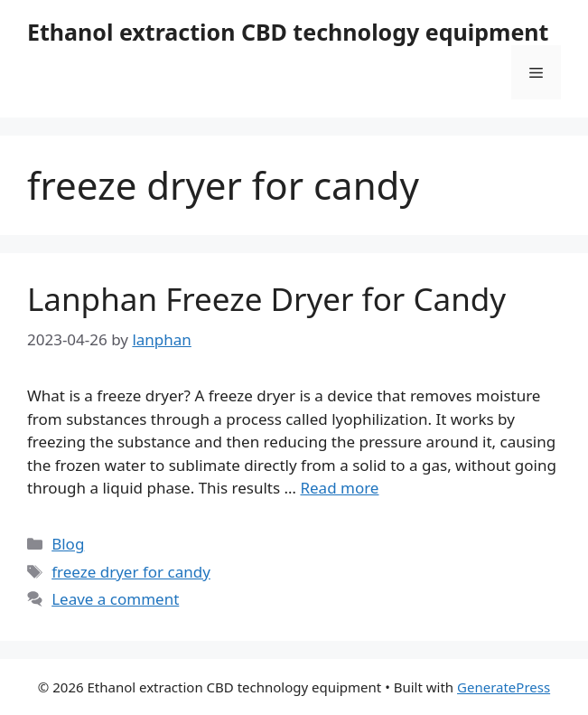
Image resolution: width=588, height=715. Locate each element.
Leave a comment (115, 599)
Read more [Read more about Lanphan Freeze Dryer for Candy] (339, 488)
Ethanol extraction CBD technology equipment (288, 32)
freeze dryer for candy (131, 572)
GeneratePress (504, 687)
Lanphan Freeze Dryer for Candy (266, 299)
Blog (68, 544)
